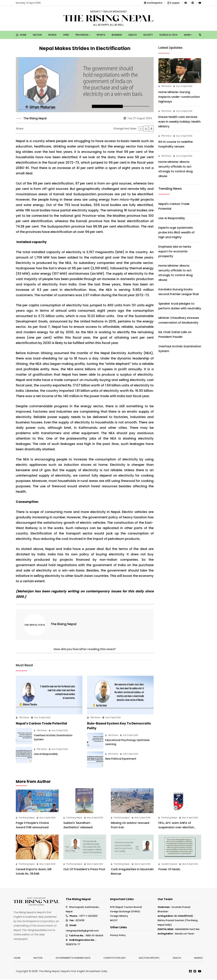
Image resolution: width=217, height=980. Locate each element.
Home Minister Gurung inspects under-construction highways (179, 97)
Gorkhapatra (153, 3)
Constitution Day (115, 959)
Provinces (83, 35)
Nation (37, 35)
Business (117, 35)
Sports (101, 35)
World (52, 35)
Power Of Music (169, 870)
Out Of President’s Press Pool (84, 870)
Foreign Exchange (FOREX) (125, 912)
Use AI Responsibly (46, 755)
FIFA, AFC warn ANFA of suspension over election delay (176, 828)
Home (21, 35)
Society (148, 35)
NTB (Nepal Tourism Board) (126, 908)
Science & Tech (168, 35)
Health (133, 35)
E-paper (174, 3)
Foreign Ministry (119, 917)
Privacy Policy (118, 936)
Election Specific (149, 959)
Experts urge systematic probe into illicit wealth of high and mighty (176, 232)
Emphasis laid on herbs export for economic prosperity (175, 251)
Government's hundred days (73, 959)
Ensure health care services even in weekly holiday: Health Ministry (179, 122)
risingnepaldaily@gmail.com (82, 932)
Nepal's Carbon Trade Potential (41, 724)
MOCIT (114, 921)
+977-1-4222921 (88, 917)
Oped (66, 35)
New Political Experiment (121, 760)
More (188, 35)
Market (199, 959)
